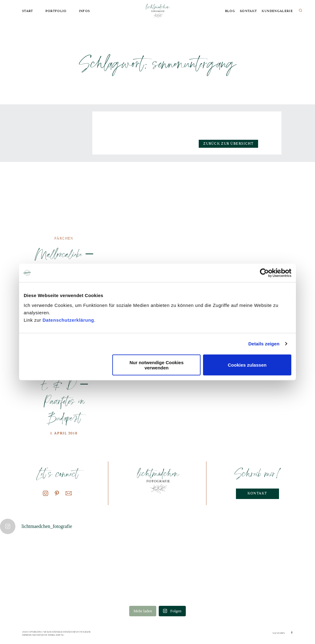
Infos (85, 11)
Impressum (28, 635)
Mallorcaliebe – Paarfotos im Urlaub (64, 262)
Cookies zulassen (247, 365)
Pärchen (64, 238)
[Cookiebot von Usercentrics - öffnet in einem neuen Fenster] (264, 273)
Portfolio (56, 11)
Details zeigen (264, 344)
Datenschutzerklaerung (50, 635)
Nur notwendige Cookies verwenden (157, 365)
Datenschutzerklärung (68, 320)
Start (28, 11)
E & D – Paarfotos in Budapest (64, 401)
